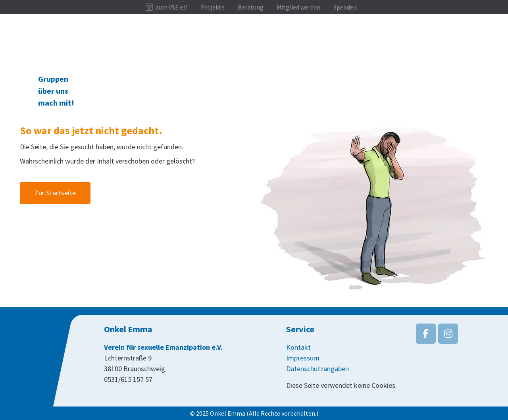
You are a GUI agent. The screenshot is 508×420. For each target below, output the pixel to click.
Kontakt (298, 347)
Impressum (303, 358)
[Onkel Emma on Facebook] (426, 334)
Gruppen (53, 79)
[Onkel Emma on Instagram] (448, 334)
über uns (53, 91)
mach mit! (56, 103)
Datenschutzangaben (317, 369)
